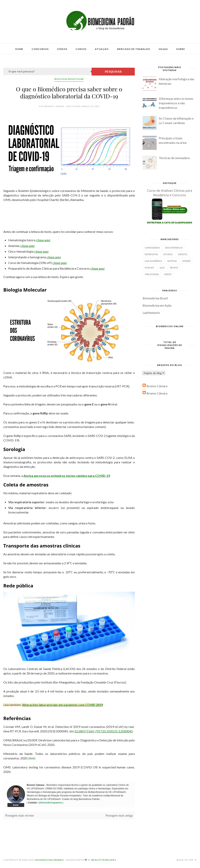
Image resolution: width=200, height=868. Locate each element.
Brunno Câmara (157, 386)
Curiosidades (152, 248)
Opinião (186, 261)
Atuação (102, 49)
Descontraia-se (174, 248)
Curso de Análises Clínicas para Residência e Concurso (170, 193)
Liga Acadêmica (153, 261)
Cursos (81, 49)
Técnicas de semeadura (174, 158)
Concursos (40, 49)
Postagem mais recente (20, 815)
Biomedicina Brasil (155, 298)
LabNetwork (151, 313)
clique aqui (43, 240)
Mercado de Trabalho (134, 49)
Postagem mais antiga (119, 815)
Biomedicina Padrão (50, 860)
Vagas (163, 49)
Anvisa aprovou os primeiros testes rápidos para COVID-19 (67, 476)
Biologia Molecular (69, 79)
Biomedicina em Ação (157, 305)
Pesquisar (113, 72)
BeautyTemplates (104, 860)
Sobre (181, 49)
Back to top (187, 860)
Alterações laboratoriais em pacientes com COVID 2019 (62, 705)
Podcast (150, 268)
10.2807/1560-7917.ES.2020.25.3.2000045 (104, 731)
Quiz (162, 268)
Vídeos (62, 49)
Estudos (168, 254)
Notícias (172, 261)
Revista (174, 268)
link (32, 758)
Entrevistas (151, 254)
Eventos (183, 254)
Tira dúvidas (152, 274)
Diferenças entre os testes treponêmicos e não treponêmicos (176, 103)
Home (19, 49)
